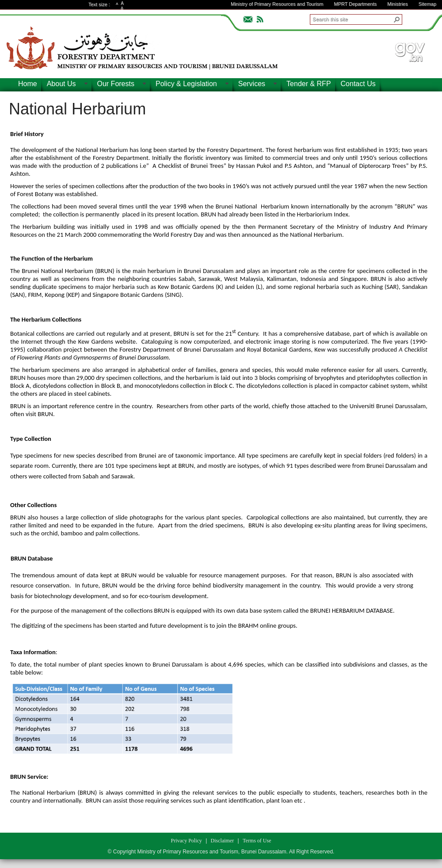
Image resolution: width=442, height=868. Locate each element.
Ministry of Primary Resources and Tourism (277, 4)
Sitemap (427, 4)
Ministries (397, 4)
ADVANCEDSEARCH (416, 18)
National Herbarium (77, 109)
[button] (397, 19)
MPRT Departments (355, 4)
